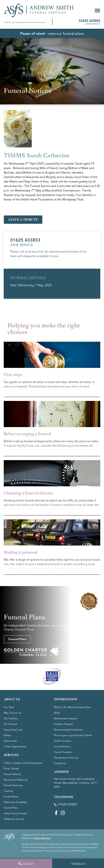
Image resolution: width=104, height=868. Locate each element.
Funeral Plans (11, 808)
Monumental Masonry (16, 780)
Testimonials (10, 741)
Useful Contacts (62, 741)
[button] (97, 11)
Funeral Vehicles (12, 774)
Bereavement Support (66, 719)
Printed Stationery (13, 785)
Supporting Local (13, 730)
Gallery (7, 735)
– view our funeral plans (52, 34)
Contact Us (60, 763)
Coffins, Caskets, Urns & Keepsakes (23, 763)
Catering (8, 791)
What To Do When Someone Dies (72, 707)
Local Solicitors (62, 747)
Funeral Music (11, 797)
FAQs (57, 713)
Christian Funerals (63, 724)
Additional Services (14, 819)
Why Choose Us (12, 713)
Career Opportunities (15, 747)
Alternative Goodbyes (15, 802)
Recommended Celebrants (68, 730)
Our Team (9, 707)
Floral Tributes (11, 769)
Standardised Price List (66, 758)
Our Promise (10, 724)
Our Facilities (11, 719)
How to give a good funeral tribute (73, 735)
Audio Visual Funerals (15, 813)
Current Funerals (63, 752)
